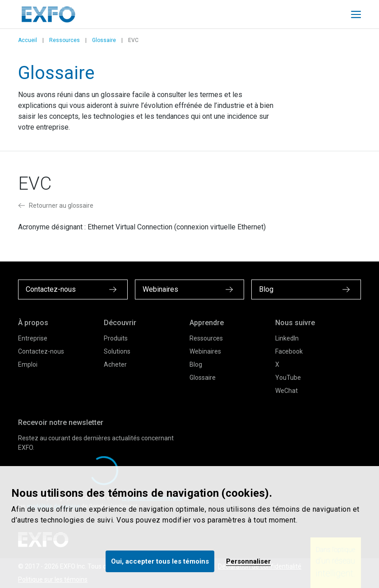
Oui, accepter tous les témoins (160, 561)
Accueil (28, 40)
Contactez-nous (41, 351)
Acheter (115, 364)
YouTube (288, 378)
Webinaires (205, 351)
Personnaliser (248, 561)
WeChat (287, 391)
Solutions (117, 351)
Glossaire (104, 40)
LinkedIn (287, 338)
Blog (196, 364)
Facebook (289, 351)
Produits (116, 338)
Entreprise (33, 338)
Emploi (28, 364)
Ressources (65, 40)
